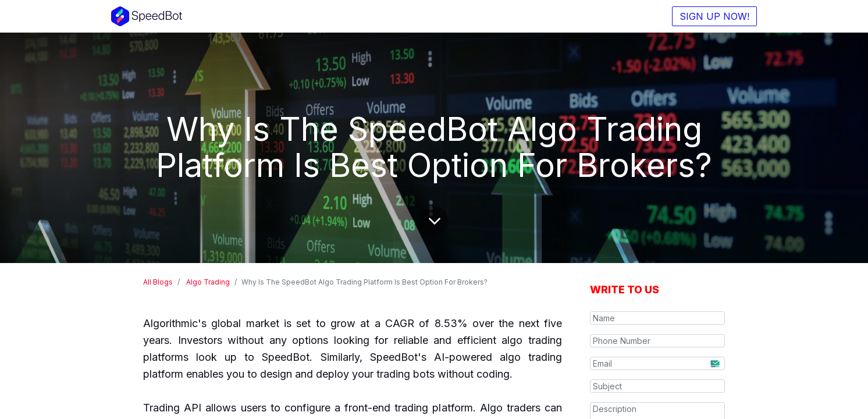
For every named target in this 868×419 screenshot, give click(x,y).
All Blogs (158, 282)
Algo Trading (208, 282)
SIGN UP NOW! (714, 16)
